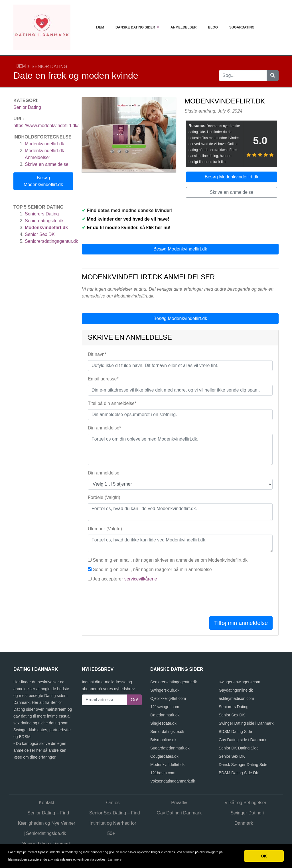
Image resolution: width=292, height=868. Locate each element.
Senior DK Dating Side (239, 748)
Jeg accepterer (125, 579)
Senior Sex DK (40, 234)
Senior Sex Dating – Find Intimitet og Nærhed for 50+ (115, 823)
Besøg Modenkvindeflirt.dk (43, 181)
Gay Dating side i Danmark (243, 740)
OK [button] (264, 856)
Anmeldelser (183, 27)
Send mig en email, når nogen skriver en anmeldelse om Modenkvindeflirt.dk (170, 560)
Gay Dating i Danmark (179, 813)
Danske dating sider (137, 27)
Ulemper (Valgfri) (105, 529)
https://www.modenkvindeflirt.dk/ (46, 126)
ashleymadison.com (236, 698)
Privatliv (179, 803)
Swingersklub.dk (165, 690)
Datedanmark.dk (165, 715)
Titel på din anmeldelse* (112, 403)
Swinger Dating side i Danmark (246, 723)
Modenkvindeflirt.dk (44, 144)
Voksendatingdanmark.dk (173, 781)
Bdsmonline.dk (163, 740)
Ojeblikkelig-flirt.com (168, 698)
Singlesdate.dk (163, 723)
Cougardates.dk (164, 756)
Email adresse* (103, 379)
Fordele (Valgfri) (104, 497)
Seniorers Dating (42, 214)
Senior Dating (49, 67)
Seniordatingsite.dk (44, 221)
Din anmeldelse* (105, 428)
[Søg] (273, 76)
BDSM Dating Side (235, 732)
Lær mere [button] (115, 859)
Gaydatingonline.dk (236, 690)
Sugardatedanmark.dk (170, 748)
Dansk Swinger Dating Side (243, 765)
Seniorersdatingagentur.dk (51, 241)
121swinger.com (165, 707)
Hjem (99, 27)
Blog (213, 27)
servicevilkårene (141, 579)
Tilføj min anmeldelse (241, 623)
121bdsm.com (163, 773)
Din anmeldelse (104, 473)
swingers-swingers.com (239, 682)
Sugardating (242, 27)
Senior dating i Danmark (46, 844)
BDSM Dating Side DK (239, 773)
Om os (113, 803)
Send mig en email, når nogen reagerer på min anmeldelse (152, 570)
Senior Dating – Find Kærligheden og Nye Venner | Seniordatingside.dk (47, 823)
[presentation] (131, 600)
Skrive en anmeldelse (47, 164)
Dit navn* (97, 354)
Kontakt (46, 803)
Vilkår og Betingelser (246, 803)
